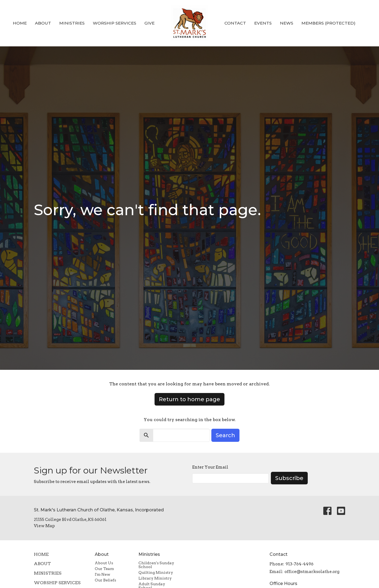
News (287, 23)
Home (20, 23)
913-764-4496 (300, 564)
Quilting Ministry (156, 572)
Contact (235, 23)
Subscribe (289, 478)
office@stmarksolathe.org (312, 572)
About (43, 23)
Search (225, 435)
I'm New (103, 574)
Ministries (72, 23)
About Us (104, 563)
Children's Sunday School (156, 565)
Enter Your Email (210, 467)
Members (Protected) (328, 23)
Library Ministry (155, 578)
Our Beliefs (105, 580)
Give (149, 23)
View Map (44, 526)
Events (263, 23)
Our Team (104, 569)
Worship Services (115, 23)
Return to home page (189, 399)
